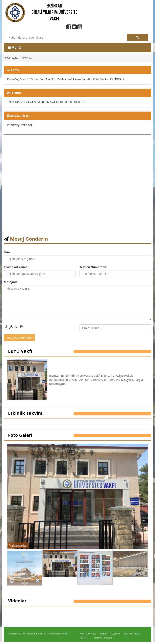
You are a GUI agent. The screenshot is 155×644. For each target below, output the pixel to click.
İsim (7, 252)
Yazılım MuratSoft (103, 640)
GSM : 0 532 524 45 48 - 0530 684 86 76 (60, 102)
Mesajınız (10, 282)
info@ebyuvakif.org (20, 125)
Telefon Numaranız (93, 267)
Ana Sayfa (11, 58)
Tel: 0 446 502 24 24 (20, 102)
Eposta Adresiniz (15, 267)
